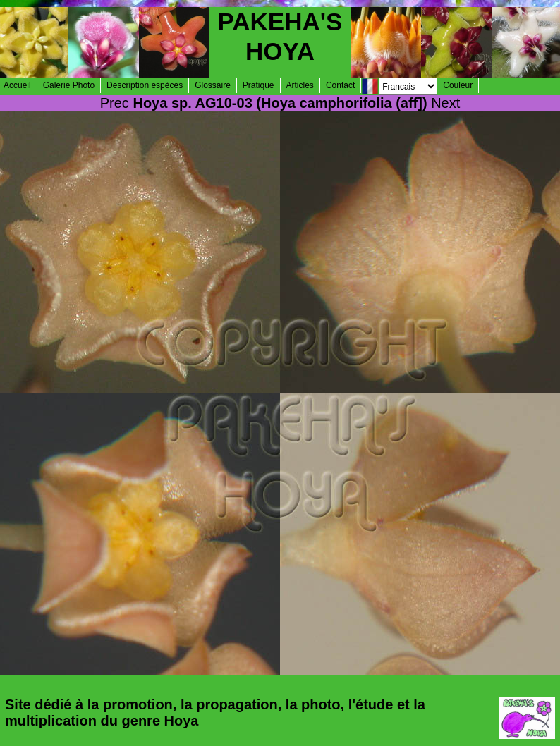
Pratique (258, 85)
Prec (115, 103)
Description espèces (145, 85)
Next (445, 103)
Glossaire (213, 85)
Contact (340, 85)
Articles (300, 85)
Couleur (458, 85)
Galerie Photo (69, 85)
